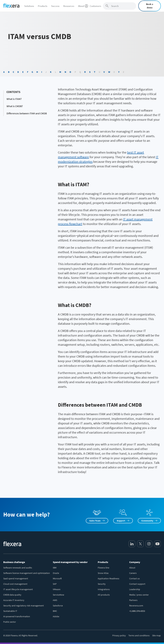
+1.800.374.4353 (137, 611)
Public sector (10, 622)
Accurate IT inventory (14, 600)
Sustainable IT (10, 611)
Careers (133, 573)
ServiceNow (58, 595)
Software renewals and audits (18, 568)
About (132, 568)
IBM (55, 568)
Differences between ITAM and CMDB (27, 113)
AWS (55, 600)
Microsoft (57, 578)
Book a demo (150, 6)
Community (147, 521)
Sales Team (95, 521)
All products (104, 595)
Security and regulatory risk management (24, 606)
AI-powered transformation (17, 616)
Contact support (137, 584)
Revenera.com (136, 606)
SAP (55, 584)
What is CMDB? (15, 106)
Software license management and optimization (27, 573)
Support (121, 521)
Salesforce (58, 606)
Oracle (56, 573)
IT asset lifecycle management (18, 589)
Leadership (135, 589)
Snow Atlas (103, 573)
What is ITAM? (14, 99)
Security (102, 584)
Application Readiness (108, 578)
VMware (57, 589)
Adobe (56, 616)
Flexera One (103, 568)
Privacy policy (119, 635)
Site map (156, 635)
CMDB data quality (12, 595)
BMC (55, 611)
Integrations (104, 589)
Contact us (134, 578)
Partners (133, 600)
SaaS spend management (16, 578)
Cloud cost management (15, 584)
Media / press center (139, 595)
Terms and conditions (139, 635)
